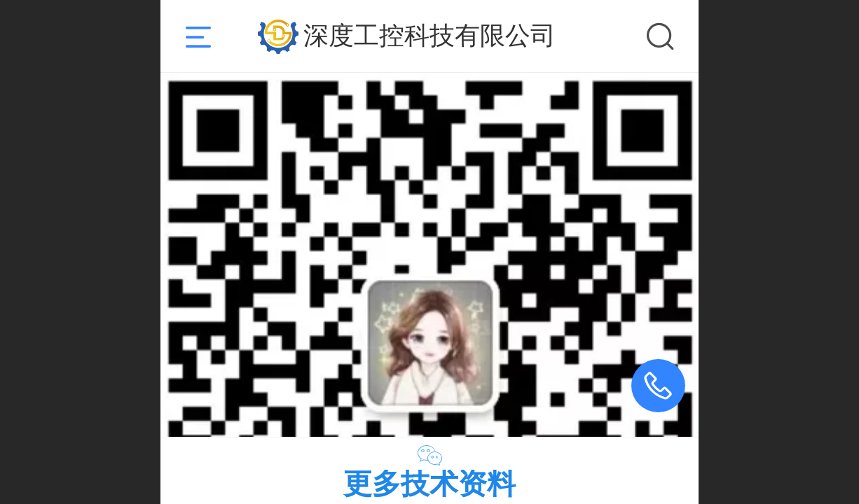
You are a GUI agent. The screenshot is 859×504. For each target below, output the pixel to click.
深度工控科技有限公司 (429, 35)
